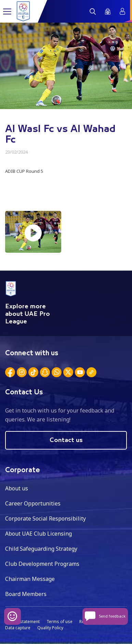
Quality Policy (50, 628)
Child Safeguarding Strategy (41, 549)
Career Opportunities (33, 503)
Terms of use (60, 622)
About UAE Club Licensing (38, 534)
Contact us (66, 440)
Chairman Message (30, 579)
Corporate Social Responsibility (45, 518)
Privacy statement (22, 622)
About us (17, 488)
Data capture (18, 628)
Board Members (26, 594)
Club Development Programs (42, 564)
